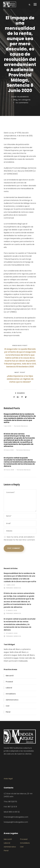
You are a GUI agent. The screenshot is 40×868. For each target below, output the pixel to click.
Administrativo (12, 700)
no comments (22, 103)
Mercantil (10, 676)
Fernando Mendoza (21, 426)
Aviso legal (8, 779)
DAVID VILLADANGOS (20, 97)
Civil (8, 706)
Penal (8, 712)
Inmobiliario (11, 694)
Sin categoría (24, 100)
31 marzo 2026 (9, 450)
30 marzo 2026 (9, 470)
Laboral (9, 688)
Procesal (9, 682)
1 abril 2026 (8, 426)
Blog (15, 100)
